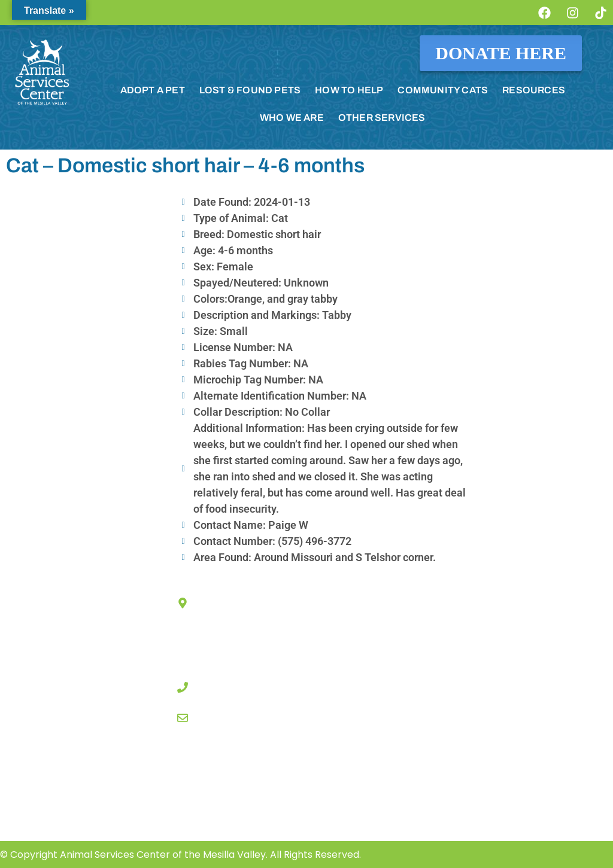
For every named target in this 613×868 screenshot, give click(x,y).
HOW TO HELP (349, 90)
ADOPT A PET (153, 90)
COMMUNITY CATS (443, 90)
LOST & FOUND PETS (250, 90)
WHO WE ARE (292, 118)
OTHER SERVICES (382, 118)
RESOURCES (534, 90)
